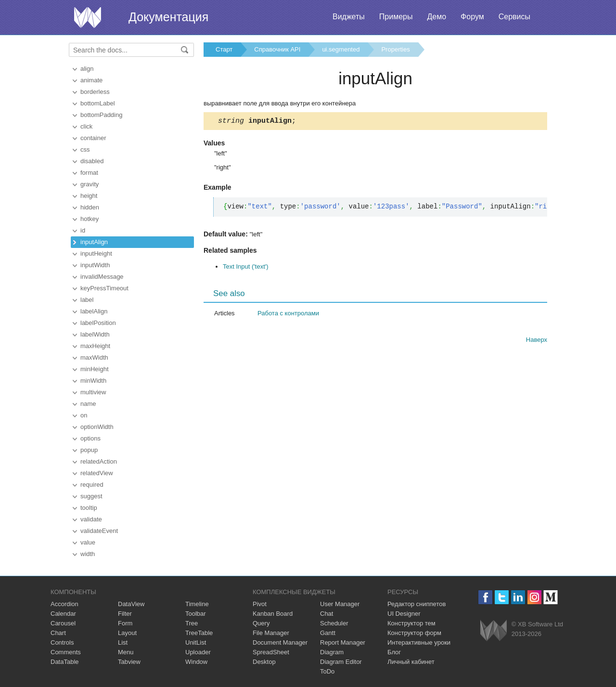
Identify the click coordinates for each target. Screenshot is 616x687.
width (88, 554)
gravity (90, 184)
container (93, 138)
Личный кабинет (411, 662)
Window (196, 662)
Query (261, 623)
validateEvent (99, 531)
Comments (66, 652)
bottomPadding (101, 115)
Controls (62, 642)
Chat (327, 614)
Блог (394, 652)
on (84, 415)
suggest (91, 496)
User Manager (340, 604)
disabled (92, 161)
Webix (494, 630)
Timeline (197, 604)
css (85, 149)
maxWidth (94, 357)
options (90, 438)
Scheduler (334, 623)
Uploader (198, 652)
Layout (127, 633)
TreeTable (199, 633)
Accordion (64, 604)
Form (125, 623)
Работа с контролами (288, 315)
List (123, 642)
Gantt (328, 633)
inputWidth (95, 265)
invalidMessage (102, 277)
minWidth (93, 381)
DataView (131, 604)
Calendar (63, 614)
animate (91, 80)
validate (91, 519)
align (87, 69)
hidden (90, 207)
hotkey (90, 219)
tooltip (89, 508)
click (86, 126)
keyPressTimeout (104, 288)
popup (89, 450)
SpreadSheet (271, 652)
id (83, 230)
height (89, 196)
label (87, 300)
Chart (58, 633)
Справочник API (277, 49)
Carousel (63, 623)
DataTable (65, 662)
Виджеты (349, 17)
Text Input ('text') (246, 268)
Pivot (260, 604)
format (89, 173)
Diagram (332, 652)
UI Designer (404, 614)
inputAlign (94, 242)
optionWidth (97, 427)
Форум (472, 17)
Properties (395, 49)
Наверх (537, 341)
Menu (126, 652)
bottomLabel (98, 103)
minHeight (95, 369)
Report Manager (343, 642)
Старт (224, 49)
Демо (436, 17)
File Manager (271, 633)
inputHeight (96, 253)
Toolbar (196, 614)
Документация (168, 17)
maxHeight (95, 346)
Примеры (396, 17)
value (88, 542)
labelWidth (95, 334)
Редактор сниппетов (417, 604)
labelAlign (94, 311)
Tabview (129, 662)
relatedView (97, 473)
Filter (125, 614)
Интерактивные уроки (419, 642)
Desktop (264, 662)
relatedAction (99, 461)
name (88, 404)
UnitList (196, 642)
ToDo (327, 671)
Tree (192, 623)
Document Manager (280, 642)
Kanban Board (273, 614)
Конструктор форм (414, 633)
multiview (93, 392)
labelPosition (98, 323)
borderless (95, 92)
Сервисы (514, 17)
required (92, 485)
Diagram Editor (341, 662)
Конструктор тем (411, 623)
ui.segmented (341, 49)
